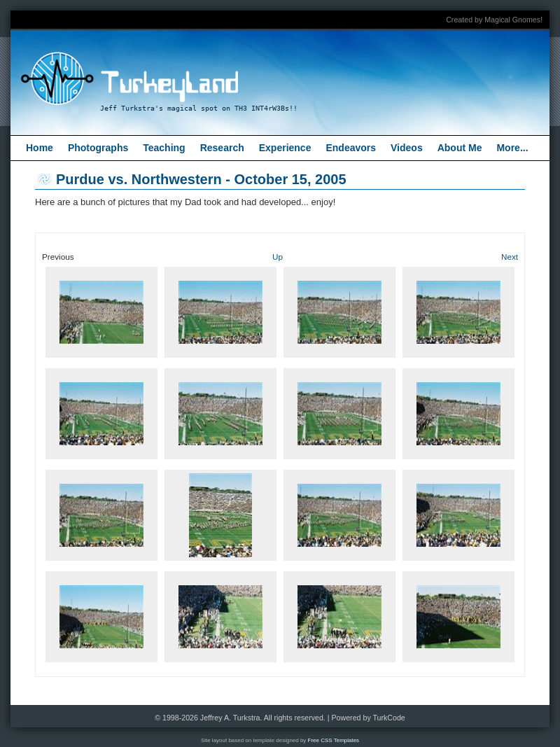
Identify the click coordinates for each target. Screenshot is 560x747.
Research (222, 148)
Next (510, 257)
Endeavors (351, 148)
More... (512, 148)
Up (278, 257)
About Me (460, 148)
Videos (407, 148)
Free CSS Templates (334, 740)
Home (40, 148)
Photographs (98, 148)
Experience (285, 148)
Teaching (164, 148)
